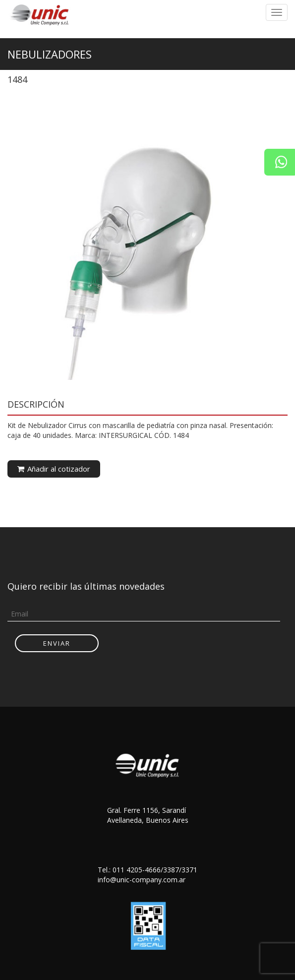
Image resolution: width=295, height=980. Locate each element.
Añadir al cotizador (54, 469)
